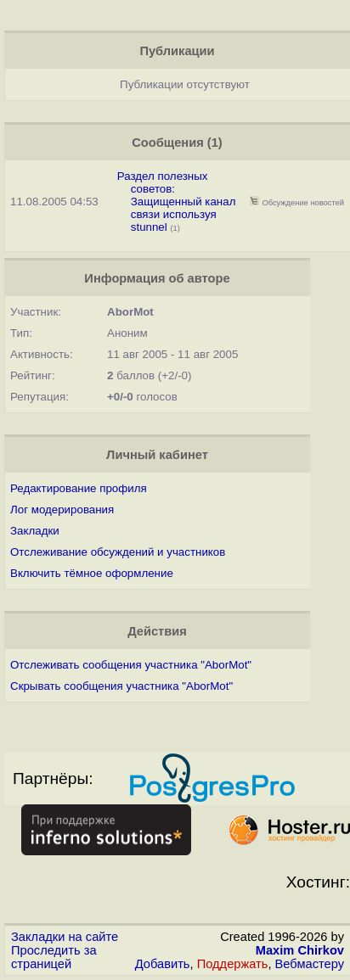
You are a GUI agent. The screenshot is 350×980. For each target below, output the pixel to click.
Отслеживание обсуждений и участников (118, 552)
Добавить (163, 964)
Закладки (35, 531)
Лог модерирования (62, 510)
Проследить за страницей (54, 957)
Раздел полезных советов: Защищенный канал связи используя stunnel (177, 202)
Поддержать (233, 964)
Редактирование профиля (79, 488)
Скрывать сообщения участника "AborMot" (121, 686)
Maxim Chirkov (300, 950)
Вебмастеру (310, 964)
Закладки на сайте (65, 937)
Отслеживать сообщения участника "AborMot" (131, 665)
